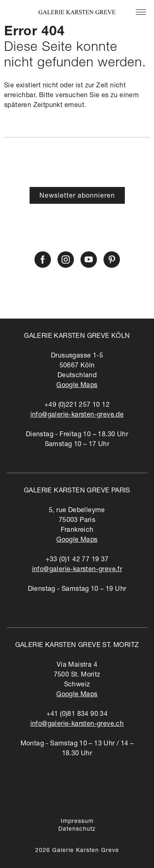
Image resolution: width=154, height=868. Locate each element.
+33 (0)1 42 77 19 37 (77, 560)
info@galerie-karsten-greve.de (77, 415)
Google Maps (77, 386)
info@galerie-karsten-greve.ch (77, 724)
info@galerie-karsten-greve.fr (77, 570)
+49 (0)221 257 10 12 (77, 406)
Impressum (77, 822)
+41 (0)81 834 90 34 (77, 715)
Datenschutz (77, 829)
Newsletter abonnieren (77, 196)
